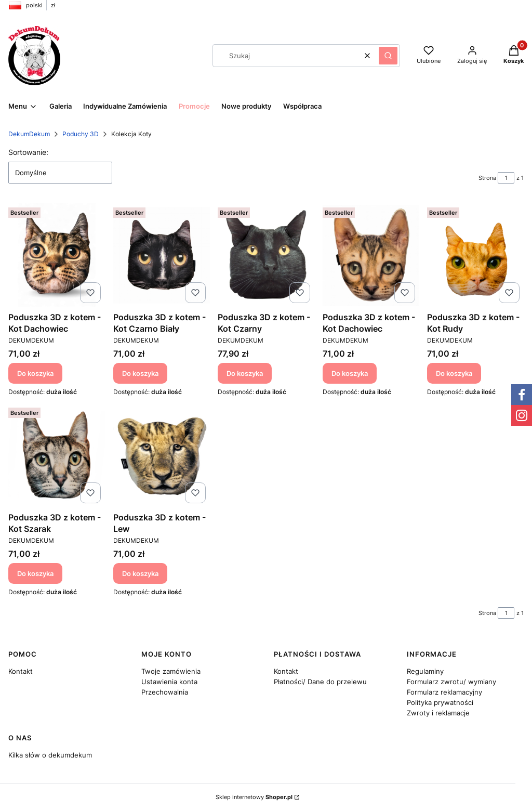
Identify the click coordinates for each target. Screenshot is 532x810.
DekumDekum (29, 134)
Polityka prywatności (440, 702)
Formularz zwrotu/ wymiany (451, 682)
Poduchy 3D (81, 134)
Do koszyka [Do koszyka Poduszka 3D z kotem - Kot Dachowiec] (35, 373)
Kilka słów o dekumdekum (50, 755)
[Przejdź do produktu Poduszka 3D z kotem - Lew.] (162, 455)
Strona (487, 178)
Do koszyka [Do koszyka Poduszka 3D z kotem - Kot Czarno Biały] (140, 373)
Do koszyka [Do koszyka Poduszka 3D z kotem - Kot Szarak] (35, 573)
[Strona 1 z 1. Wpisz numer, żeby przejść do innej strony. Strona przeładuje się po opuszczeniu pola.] (506, 178)
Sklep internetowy (254, 797)
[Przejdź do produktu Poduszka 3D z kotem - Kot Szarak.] (57, 455)
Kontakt (21, 671)
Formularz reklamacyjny (444, 692)
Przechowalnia (165, 692)
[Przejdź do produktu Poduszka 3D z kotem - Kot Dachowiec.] (57, 255)
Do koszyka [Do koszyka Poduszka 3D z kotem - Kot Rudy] (454, 373)
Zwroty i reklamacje (438, 713)
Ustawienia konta (169, 682)
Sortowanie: (28, 152)
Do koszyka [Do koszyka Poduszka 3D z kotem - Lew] (140, 573)
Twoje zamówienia (171, 671)
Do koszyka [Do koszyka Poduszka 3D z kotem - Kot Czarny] (245, 373)
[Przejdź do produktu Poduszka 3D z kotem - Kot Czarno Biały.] (162, 255)
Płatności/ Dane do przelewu (320, 682)
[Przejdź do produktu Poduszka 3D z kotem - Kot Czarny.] (266, 255)
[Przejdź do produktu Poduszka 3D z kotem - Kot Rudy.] (475, 255)
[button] (388, 56)
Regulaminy (425, 671)
